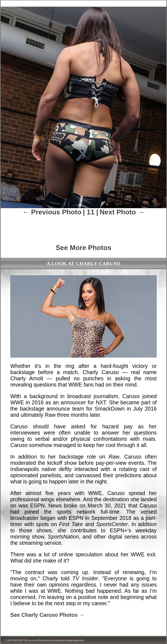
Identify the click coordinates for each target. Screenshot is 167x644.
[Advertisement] (84, 227)
